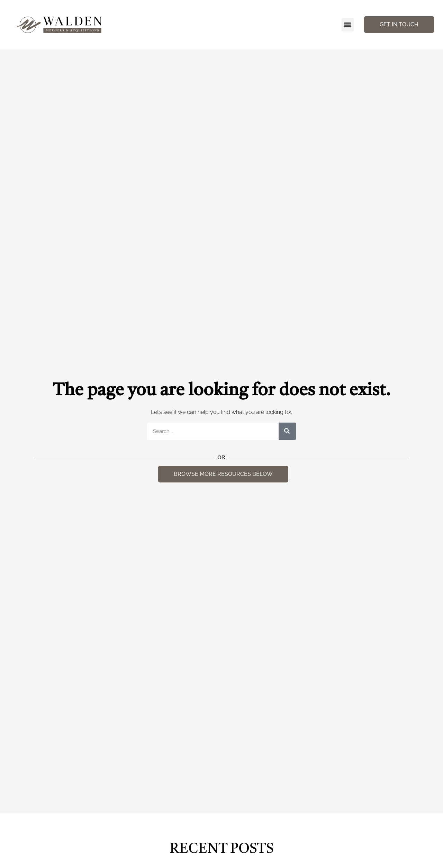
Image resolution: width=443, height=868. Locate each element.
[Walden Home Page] (59, 25)
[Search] (287, 431)
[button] (347, 25)
